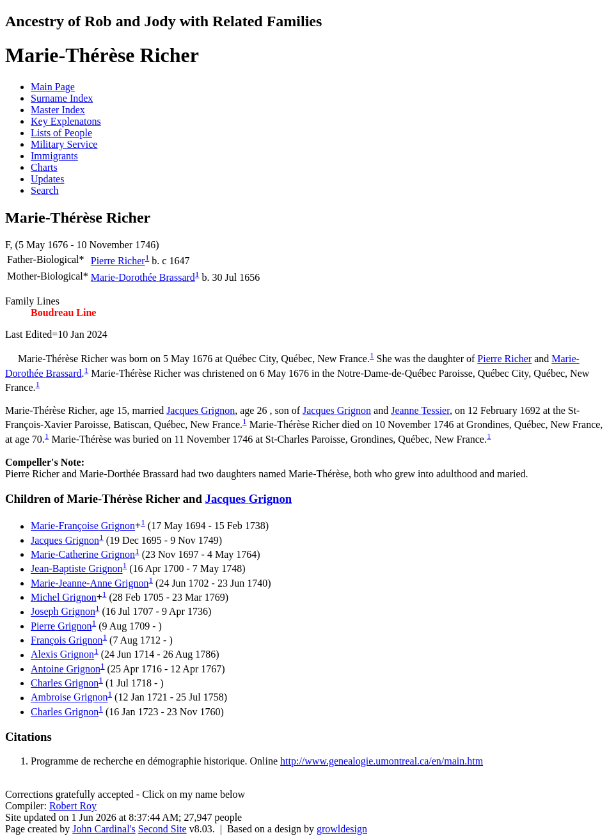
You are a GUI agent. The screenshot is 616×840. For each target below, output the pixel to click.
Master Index (58, 110)
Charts (44, 167)
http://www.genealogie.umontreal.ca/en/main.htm (382, 761)
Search (45, 190)
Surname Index (62, 98)
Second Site (162, 829)
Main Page (53, 87)
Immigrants (54, 156)
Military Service (64, 144)
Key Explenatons (66, 121)
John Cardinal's (104, 829)
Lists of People (61, 133)
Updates (47, 179)
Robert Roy (73, 806)
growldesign (342, 829)
